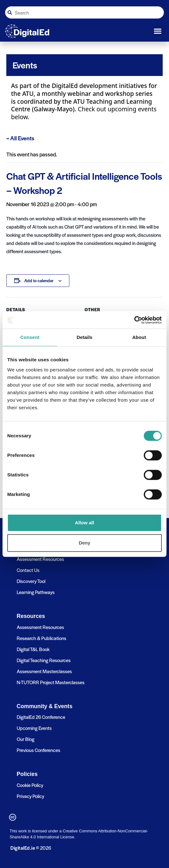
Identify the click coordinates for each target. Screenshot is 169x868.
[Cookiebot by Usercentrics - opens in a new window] (134, 320)
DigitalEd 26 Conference (41, 717)
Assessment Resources (40, 559)
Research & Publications (41, 638)
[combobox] (84, 12)
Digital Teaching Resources (44, 660)
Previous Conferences (38, 750)
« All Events (20, 138)
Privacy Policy (30, 796)
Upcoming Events (34, 728)
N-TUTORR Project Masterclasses (51, 682)
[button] (158, 31)
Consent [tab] (30, 337)
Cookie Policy (30, 785)
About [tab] (139, 337)
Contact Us (28, 570)
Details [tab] (84, 337)
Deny (85, 543)
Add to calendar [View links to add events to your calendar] (39, 280)
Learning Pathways (36, 592)
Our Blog (26, 739)
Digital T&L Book (33, 649)
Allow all (85, 523)
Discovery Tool (31, 581)
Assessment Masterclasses (44, 671)
